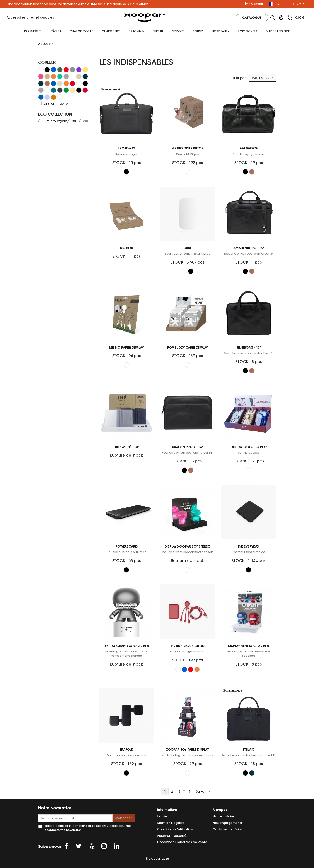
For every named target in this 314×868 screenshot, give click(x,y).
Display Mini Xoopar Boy (249, 646)
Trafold (126, 750)
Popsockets (247, 31)
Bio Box (126, 248)
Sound (198, 31)
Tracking (137, 31)
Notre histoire (223, 816)
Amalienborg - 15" (249, 248)
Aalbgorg (249, 148)
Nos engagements (228, 823)
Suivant (204, 791)
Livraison (164, 816)
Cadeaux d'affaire (227, 829)
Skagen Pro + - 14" (188, 447)
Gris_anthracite (56, 104)
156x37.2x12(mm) (55, 121)
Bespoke (178, 31)
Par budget (33, 31)
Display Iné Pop (126, 447)
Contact (254, 4)
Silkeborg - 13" (249, 348)
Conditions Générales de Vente (182, 842)
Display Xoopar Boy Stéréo (187, 546)
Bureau (158, 31)
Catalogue (252, 18)
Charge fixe (111, 31)
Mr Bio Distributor (187, 148)
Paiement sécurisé (172, 836)
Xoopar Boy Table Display (187, 750)
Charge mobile (81, 31)
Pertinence (261, 78)
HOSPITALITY (221, 31)
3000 (76, 121)
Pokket (188, 248)
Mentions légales (171, 823)
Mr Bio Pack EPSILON (187, 646)
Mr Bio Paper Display (126, 348)
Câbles (56, 31)
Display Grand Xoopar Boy (126, 646)
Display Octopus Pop (249, 447)
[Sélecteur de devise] (299, 4)
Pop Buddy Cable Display (187, 348)
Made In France (278, 31)
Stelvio (248, 750)
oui (85, 121)
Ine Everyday (248, 546)
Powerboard (126, 546)
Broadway (126, 148)
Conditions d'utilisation (175, 829)
